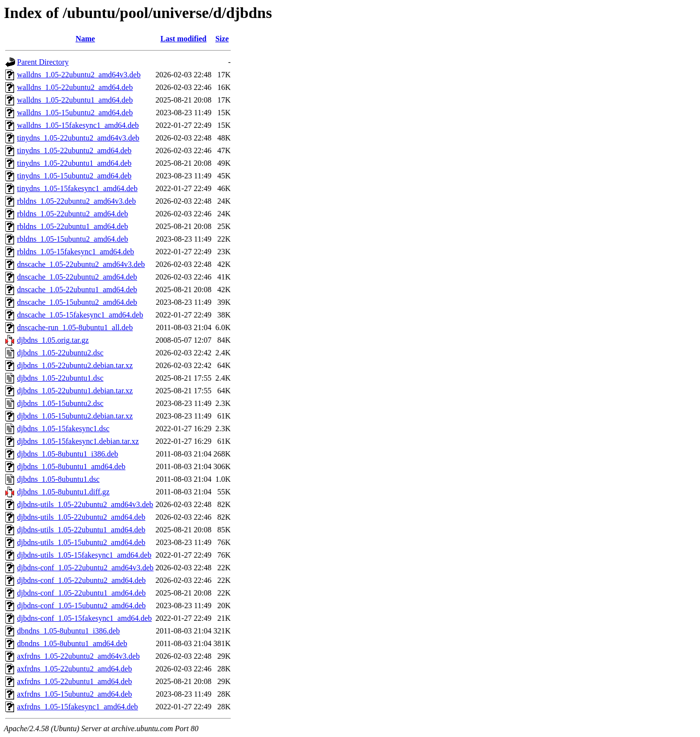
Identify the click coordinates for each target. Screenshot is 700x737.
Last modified (184, 39)
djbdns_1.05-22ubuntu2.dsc (60, 353)
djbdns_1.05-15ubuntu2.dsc (60, 403)
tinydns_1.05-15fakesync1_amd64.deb (77, 188)
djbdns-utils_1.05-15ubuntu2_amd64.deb (81, 542)
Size (222, 39)
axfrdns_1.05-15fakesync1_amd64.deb (78, 707)
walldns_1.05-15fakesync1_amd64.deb (78, 125)
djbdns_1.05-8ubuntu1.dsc (58, 479)
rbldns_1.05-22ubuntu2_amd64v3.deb (76, 201)
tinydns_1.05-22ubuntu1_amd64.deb (74, 163)
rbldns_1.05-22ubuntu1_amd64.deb (72, 226)
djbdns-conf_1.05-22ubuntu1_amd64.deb (81, 593)
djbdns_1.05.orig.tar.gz (53, 340)
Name (85, 39)
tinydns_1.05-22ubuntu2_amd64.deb (74, 150)
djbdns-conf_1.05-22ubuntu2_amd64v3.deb (85, 568)
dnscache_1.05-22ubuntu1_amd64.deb (77, 290)
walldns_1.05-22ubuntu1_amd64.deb (75, 100)
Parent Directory (43, 62)
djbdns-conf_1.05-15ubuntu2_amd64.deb (81, 605)
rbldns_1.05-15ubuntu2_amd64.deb (72, 239)
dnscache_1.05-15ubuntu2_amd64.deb (77, 302)
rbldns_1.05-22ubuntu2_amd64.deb (72, 214)
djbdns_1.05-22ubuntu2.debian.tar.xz (75, 365)
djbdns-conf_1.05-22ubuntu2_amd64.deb (81, 580)
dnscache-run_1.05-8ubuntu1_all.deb (75, 327)
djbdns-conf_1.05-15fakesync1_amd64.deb (84, 618)
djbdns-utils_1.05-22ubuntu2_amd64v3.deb (85, 504)
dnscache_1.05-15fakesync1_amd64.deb (80, 315)
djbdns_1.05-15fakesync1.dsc (63, 429)
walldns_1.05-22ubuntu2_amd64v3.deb (79, 75)
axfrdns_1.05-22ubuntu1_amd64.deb (74, 681)
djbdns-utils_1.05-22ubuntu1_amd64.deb (81, 530)
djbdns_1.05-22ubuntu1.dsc (60, 378)
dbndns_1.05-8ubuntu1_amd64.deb (72, 643)
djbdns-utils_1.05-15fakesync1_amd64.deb (84, 555)
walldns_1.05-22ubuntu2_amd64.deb (75, 87)
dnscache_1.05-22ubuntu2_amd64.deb (77, 277)
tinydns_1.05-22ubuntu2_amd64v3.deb (78, 138)
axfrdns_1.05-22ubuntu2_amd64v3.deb (78, 656)
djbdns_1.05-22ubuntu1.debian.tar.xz (75, 391)
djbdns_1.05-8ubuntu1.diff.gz (63, 492)
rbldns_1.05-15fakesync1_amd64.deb (76, 252)
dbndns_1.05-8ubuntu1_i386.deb (69, 631)
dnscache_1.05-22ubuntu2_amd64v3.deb (81, 264)
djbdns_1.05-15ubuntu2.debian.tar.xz (75, 416)
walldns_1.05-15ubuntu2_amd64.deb (75, 113)
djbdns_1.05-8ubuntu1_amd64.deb (71, 466)
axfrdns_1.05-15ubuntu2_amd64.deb (74, 694)
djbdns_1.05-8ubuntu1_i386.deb (68, 454)
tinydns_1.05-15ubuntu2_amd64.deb (74, 176)
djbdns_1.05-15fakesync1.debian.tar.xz (78, 441)
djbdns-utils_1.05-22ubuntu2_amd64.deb (81, 517)
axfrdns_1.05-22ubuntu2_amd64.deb (74, 669)
